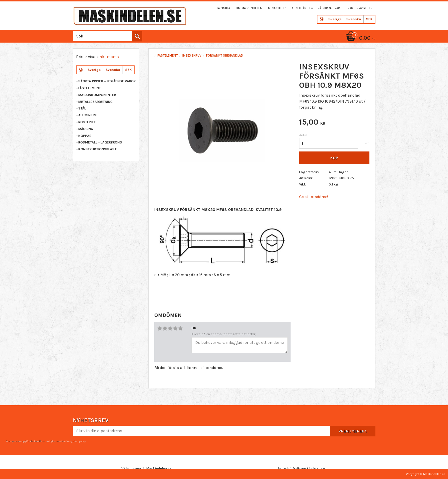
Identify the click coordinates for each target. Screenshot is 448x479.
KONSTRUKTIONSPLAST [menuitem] (97, 149)
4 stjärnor (175, 328)
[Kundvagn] (359, 38)
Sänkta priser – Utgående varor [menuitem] (107, 81)
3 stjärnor (170, 328)
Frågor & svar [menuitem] (328, 8)
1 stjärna (160, 328)
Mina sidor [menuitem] (277, 8)
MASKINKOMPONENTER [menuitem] (97, 95)
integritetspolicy (76, 441)
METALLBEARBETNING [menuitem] (95, 102)
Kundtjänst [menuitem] (301, 8)
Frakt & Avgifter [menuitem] (359, 8)
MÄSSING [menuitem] (86, 129)
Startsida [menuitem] (222, 8)
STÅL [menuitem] (82, 108)
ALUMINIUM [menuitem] (87, 115)
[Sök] (137, 36)
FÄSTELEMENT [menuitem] (90, 88)
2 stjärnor (165, 328)
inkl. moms (109, 57)
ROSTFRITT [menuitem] (87, 122)
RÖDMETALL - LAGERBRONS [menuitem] (100, 142)
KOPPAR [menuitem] (85, 136)
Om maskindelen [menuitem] (249, 8)
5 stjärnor (180, 328)
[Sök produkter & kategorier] (106, 36)
